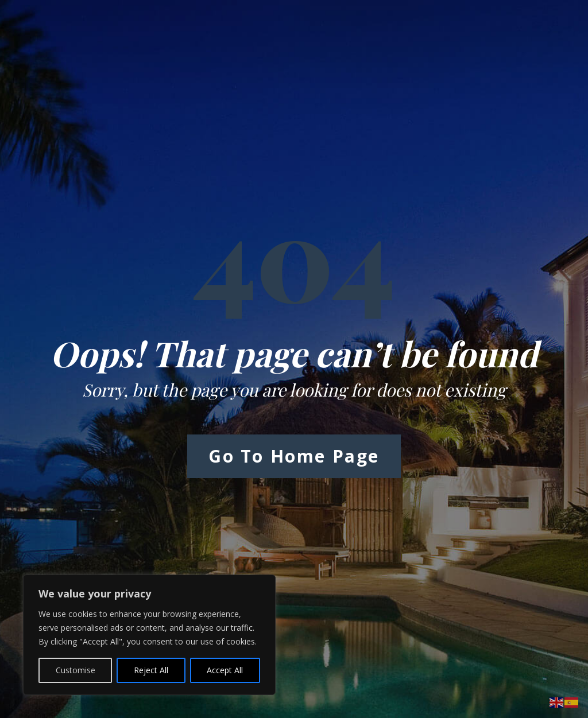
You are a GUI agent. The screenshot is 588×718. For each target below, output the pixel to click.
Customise (76, 670)
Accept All (225, 670)
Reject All (151, 670)
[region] (149, 635)
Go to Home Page (294, 456)
